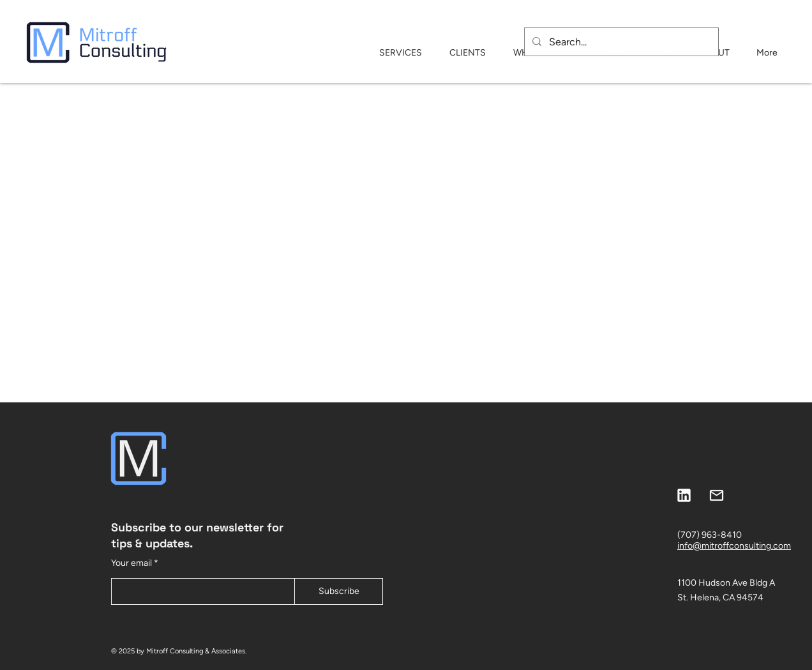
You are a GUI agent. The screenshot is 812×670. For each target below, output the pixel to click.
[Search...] (620, 42)
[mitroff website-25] (717, 495)
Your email (132, 563)
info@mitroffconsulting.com (734, 546)
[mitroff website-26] (684, 495)
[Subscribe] (339, 591)
